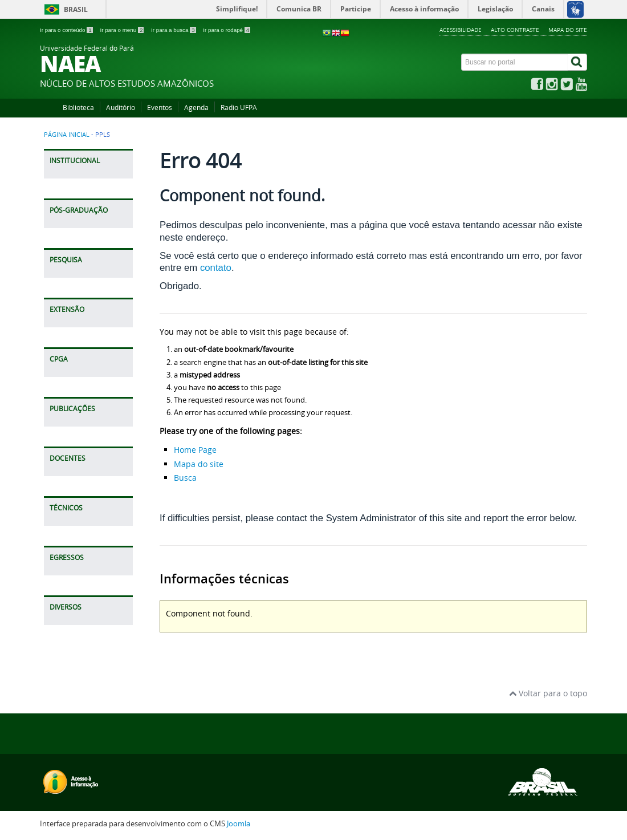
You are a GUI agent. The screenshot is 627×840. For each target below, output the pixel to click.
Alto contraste (515, 30)
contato (216, 268)
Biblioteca (78, 107)
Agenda (196, 107)
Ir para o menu (123, 30)
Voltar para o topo (548, 693)
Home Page (195, 450)
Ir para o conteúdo (67, 30)
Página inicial (67, 135)
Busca (185, 478)
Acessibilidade (461, 30)
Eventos (160, 107)
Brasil (76, 9)
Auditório (121, 107)
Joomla (239, 824)
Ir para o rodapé (227, 30)
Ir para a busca (174, 30)
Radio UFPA (239, 107)
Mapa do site (568, 30)
